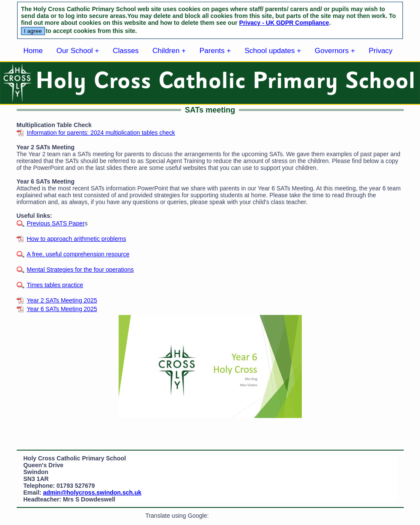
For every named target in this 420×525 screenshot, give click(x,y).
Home (33, 51)
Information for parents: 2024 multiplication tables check (101, 133)
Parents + (215, 51)
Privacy (381, 51)
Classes (126, 51)
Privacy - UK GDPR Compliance (284, 23)
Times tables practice (55, 285)
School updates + (273, 51)
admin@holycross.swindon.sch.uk (92, 492)
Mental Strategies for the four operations (80, 270)
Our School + (78, 51)
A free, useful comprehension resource (78, 254)
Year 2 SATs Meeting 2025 (62, 300)
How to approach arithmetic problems (77, 239)
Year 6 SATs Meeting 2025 (62, 309)
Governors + (335, 51)
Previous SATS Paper (56, 223)
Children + (169, 51)
